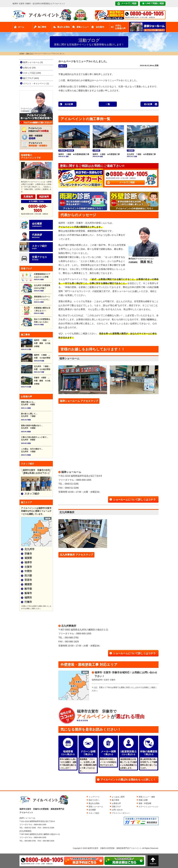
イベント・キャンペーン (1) (36, 83)
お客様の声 (116, 803)
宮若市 (28, 580)
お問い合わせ (117, 810)
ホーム (21, 27)
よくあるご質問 (118, 797)
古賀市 (28, 567)
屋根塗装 (70, 150)
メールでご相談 (129, 3)
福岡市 (28, 598)
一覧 (108, 104)
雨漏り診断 (143, 800)
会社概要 (92, 810)
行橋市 (28, 602)
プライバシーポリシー (121, 813)
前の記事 (148, 104)
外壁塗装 (62, 150)
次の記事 (69, 104)
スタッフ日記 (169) (32, 73)
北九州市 (29, 549)
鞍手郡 (28, 589)
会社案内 (100, 27)
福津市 (28, 562)
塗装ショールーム (96, 807)
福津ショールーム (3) (33, 62)
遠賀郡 (28, 558)
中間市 (28, 571)
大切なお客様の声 (120, 27)
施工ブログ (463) (31, 78)
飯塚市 (28, 593)
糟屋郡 (28, 584)
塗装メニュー (83, 27)
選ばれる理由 (63, 27)
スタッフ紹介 (32, 494)
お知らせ (63, 66)
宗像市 (28, 554)
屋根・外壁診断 (145, 803)
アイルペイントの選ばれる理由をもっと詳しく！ (128, 780)
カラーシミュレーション (149, 807)
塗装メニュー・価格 (147, 797)
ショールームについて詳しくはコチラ (134, 500)
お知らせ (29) (29, 68)
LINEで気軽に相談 (155, 3)
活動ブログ (116, 807)
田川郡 (28, 576)
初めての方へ (94, 800)
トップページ (94, 797)
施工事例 (42, 27)
